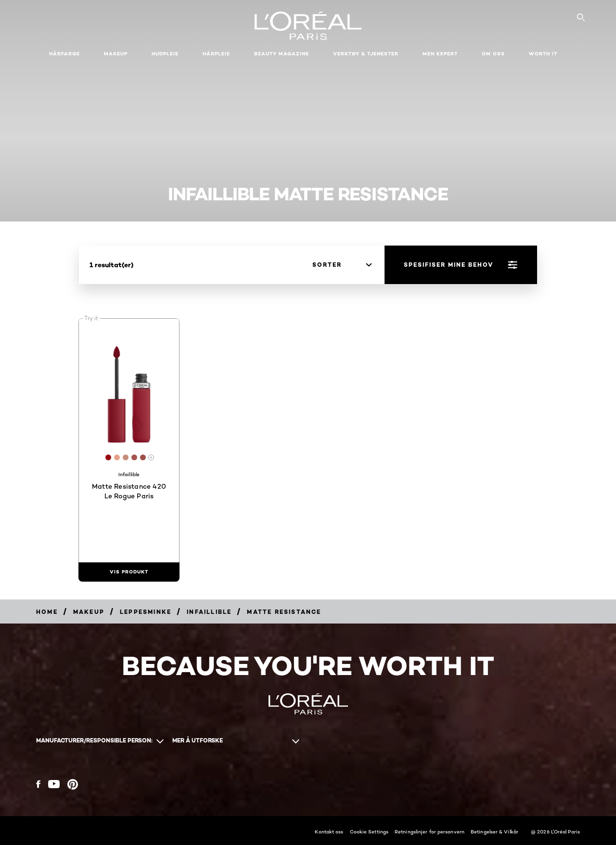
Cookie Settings (369, 832)
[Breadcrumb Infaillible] (209, 612)
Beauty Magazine (282, 54)
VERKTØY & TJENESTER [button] (366, 54)
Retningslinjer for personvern (430, 832)
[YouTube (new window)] (54, 784)
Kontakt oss (329, 832)
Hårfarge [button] (64, 54)
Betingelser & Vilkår (494, 832)
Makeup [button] (116, 54)
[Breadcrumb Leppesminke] (146, 612)
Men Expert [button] (440, 54)
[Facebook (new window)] (38, 784)
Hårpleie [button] (216, 54)
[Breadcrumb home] (47, 612)
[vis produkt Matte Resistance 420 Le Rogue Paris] (129, 572)
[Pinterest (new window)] (73, 784)
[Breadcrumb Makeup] (89, 612)
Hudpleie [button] (165, 54)
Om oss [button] (493, 54)
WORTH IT (543, 54)
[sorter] (342, 265)
